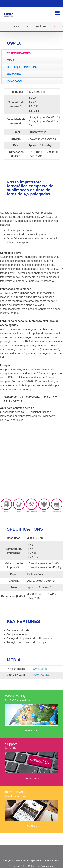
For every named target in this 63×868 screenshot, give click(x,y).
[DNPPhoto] (9, 14)
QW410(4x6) (41, 669)
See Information (32, 778)
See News (32, 826)
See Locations (32, 730)
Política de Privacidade (41, 866)
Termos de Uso (18, 866)
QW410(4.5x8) (42, 675)
